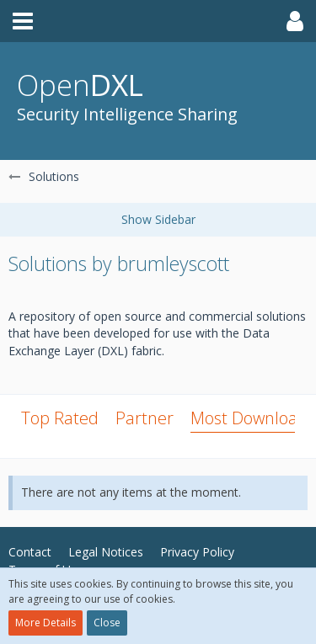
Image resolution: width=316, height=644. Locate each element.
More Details (46, 623)
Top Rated (60, 418)
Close (107, 623)
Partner (145, 418)
